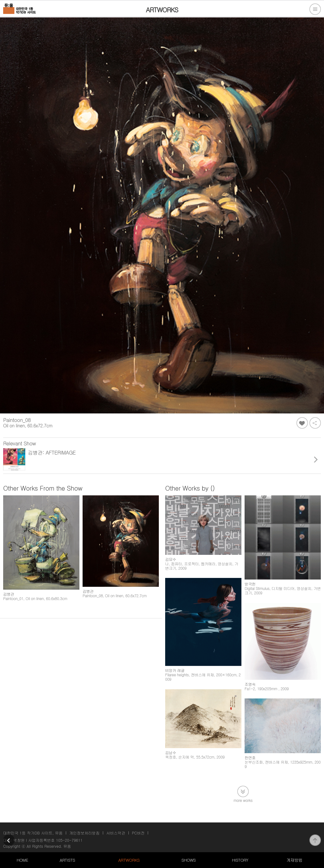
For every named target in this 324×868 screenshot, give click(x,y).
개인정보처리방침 (84, 833)
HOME (22, 860)
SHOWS (188, 860)
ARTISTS (68, 860)
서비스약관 (116, 833)
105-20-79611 (69, 840)
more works (243, 800)
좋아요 (302, 423)
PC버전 (138, 833)
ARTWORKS (129, 860)
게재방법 (294, 860)
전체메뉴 (315, 9)
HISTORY (240, 860)
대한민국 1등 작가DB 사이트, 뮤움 (33, 833)
